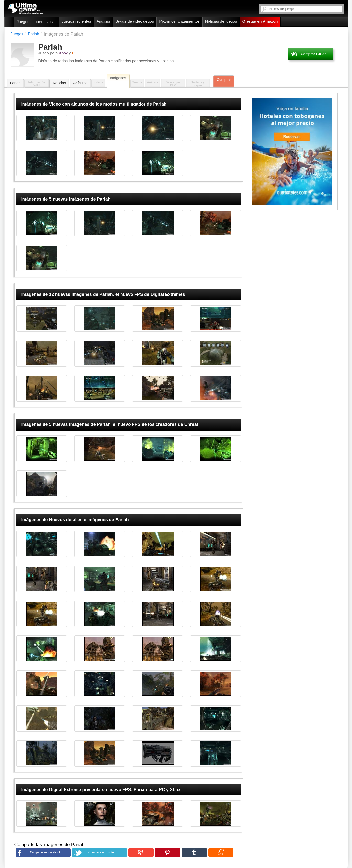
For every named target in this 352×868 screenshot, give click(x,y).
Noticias (59, 83)
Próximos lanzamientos (179, 21)
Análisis (103, 21)
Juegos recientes (76, 21)
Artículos (80, 83)
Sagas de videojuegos (135, 21)
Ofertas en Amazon (260, 21)
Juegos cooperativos (37, 22)
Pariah (15, 83)
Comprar (224, 79)
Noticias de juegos (221, 21)
